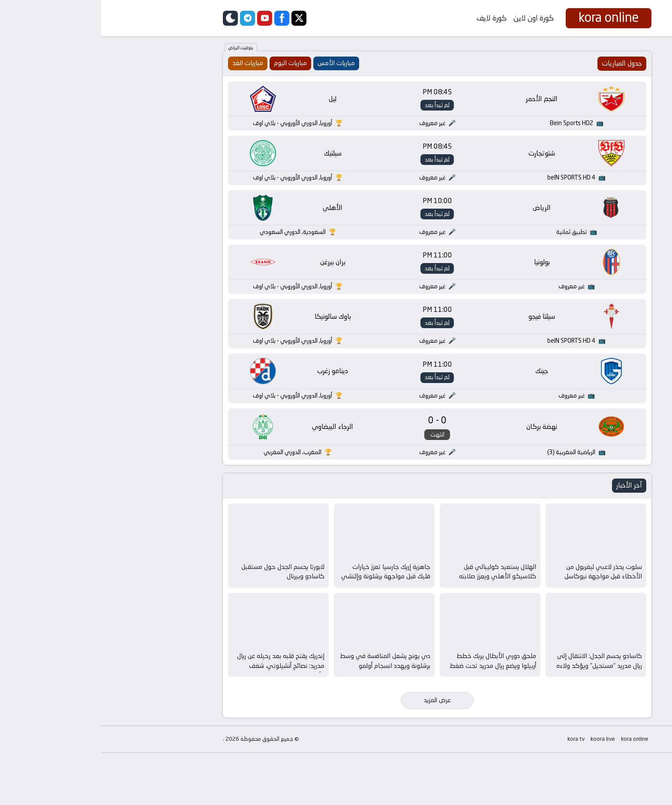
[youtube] (163, 18)
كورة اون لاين (432, 18)
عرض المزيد (336, 753)
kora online (534, 792)
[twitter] (198, 18)
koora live (502, 792)
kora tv (475, 792)
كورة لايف (390, 18)
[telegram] (146, 18)
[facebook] (181, 18)
